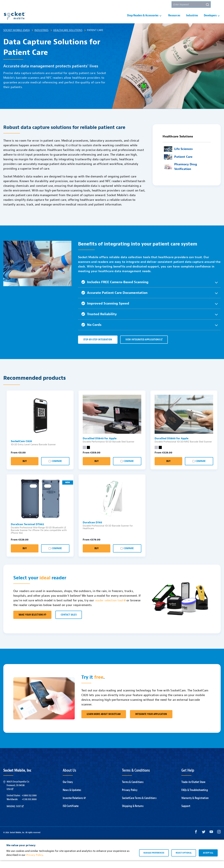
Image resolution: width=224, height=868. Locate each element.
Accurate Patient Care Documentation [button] (114, 301)
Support (186, 814)
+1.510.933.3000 (29, 807)
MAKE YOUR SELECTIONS (32, 623)
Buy (25, 469)
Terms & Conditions (133, 790)
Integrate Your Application (151, 722)
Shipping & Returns (133, 814)
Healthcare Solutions (68, 38)
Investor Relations (74, 806)
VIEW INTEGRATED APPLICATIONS (144, 347)
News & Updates (72, 798)
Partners (163, 5)
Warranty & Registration (195, 806)
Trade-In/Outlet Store (193, 790)
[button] (218, 5)
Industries (192, 19)
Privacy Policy (130, 798)
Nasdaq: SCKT (15, 814)
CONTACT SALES (69, 623)
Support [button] (128, 5)
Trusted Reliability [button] (99, 322)
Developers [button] (210, 19)
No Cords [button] (91, 333)
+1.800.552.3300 (29, 803)
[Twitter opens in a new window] (204, 840)
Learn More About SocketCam (104, 722)
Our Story (68, 790)
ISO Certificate (71, 814)
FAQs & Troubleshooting (195, 798)
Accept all (208, 861)
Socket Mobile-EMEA (17, 38)
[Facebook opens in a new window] (196, 840)
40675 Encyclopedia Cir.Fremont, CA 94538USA (18, 793)
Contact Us (146, 5)
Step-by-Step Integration (98, 347)
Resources (174, 19)
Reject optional (184, 861)
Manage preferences (154, 861)
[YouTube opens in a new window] (211, 840)
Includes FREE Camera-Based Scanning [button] (115, 290)
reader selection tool (110, 608)
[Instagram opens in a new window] (219, 840)
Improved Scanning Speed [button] (105, 311)
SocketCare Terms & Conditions (139, 806)
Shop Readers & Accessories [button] (143, 19)
